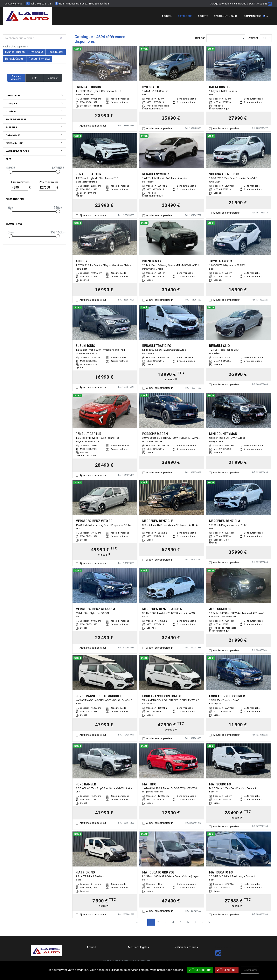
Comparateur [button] (254, 16)
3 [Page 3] (166, 922)
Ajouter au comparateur (93, 126)
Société (203, 16)
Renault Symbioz (39, 59)
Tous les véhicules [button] (16, 78)
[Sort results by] (226, 38)
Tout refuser (227, 970)
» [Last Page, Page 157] (209, 922)
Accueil (167, 16)
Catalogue (185, 16)
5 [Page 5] (180, 922)
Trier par (200, 38)
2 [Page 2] (158, 922)
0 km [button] (35, 78)
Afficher (253, 38)
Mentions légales (138, 947)
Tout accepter (200, 970)
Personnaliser (250, 970)
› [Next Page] (202, 922)
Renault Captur (14, 59)
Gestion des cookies (186, 947)
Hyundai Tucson (15, 52)
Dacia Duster (56, 52)
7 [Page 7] (195, 922)
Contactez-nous (13, 4)
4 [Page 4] (173, 922)
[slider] (11, 172)
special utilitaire (226, 16)
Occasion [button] (53, 78)
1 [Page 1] (151, 922)
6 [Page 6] (188, 922)
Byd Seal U (36, 52)
